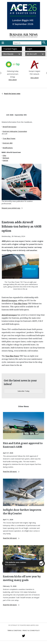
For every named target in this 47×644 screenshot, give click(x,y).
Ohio (4, 155)
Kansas (5, 160)
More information (11, 564)
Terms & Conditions (14, 631)
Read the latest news (11, 94)
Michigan (6, 158)
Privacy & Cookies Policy (31, 631)
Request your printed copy (12, 208)
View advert (13, 80)
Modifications (8, 148)
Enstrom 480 (8, 143)
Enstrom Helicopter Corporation (15, 131)
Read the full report (11, 471)
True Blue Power (9, 138)
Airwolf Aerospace (9, 127)
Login (29, 49)
